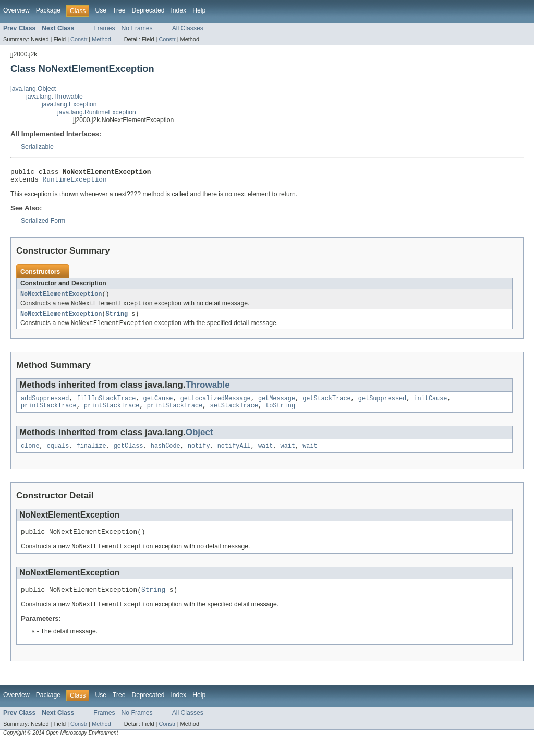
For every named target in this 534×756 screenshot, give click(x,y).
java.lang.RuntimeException (97, 112)
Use (101, 10)
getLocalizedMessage (216, 405)
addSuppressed (45, 405)
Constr (79, 39)
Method (101, 39)
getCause (158, 405)
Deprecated (148, 10)
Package (48, 10)
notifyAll (234, 455)
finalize (92, 455)
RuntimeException (75, 182)
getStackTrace (326, 405)
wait (265, 455)
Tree (119, 10)
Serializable (37, 147)
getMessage (277, 405)
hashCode (166, 455)
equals (58, 455)
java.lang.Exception (69, 104)
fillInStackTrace (106, 405)
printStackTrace (49, 414)
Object (199, 441)
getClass (129, 455)
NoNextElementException (61, 298)
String (117, 319)
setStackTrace (234, 414)
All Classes (188, 28)
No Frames (137, 28)
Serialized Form (43, 224)
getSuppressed (382, 405)
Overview (16, 10)
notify (199, 455)
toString (280, 414)
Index (178, 10)
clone (30, 455)
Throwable (208, 391)
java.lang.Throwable (54, 97)
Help (199, 10)
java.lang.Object (33, 89)
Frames (104, 28)
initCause (430, 405)
